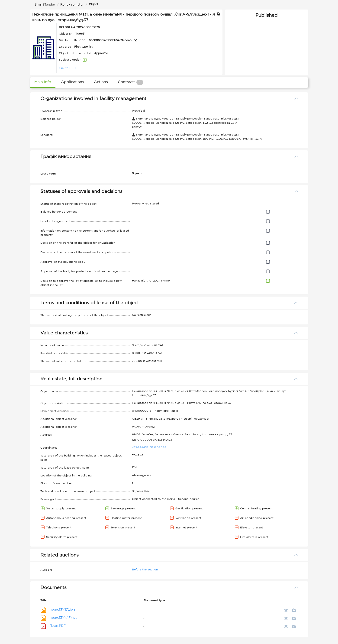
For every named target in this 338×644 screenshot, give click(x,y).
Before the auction (145, 570)
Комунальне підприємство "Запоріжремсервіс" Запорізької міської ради (185, 119)
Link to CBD (67, 68)
